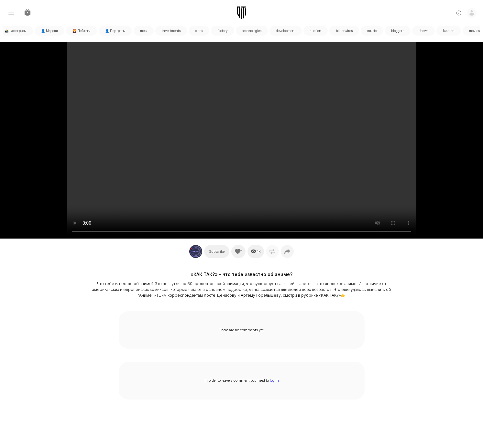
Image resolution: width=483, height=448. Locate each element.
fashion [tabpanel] (449, 31)
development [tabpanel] (286, 31)
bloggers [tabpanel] (398, 31)
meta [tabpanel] (144, 31)
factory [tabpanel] (223, 31)
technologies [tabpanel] (252, 31)
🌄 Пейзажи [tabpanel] (82, 31)
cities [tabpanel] (199, 31)
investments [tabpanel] (171, 31)
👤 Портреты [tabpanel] (115, 31)
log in (274, 380)
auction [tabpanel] (316, 31)
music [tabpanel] (372, 31)
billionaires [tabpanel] (344, 31)
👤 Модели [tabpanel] (49, 31)
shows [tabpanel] (423, 31)
